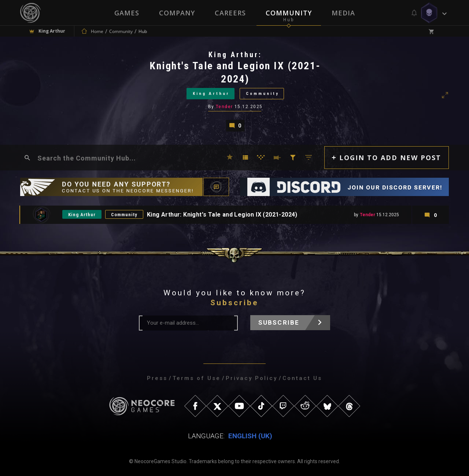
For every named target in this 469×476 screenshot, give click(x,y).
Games (127, 13)
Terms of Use (197, 378)
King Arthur (211, 94)
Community (289, 13)
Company (177, 13)
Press (157, 378)
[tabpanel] (234, 91)
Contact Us (302, 378)
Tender (224, 107)
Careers (230, 13)
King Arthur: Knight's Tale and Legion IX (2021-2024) (222, 215)
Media (343, 13)
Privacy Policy (252, 378)
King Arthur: (235, 55)
